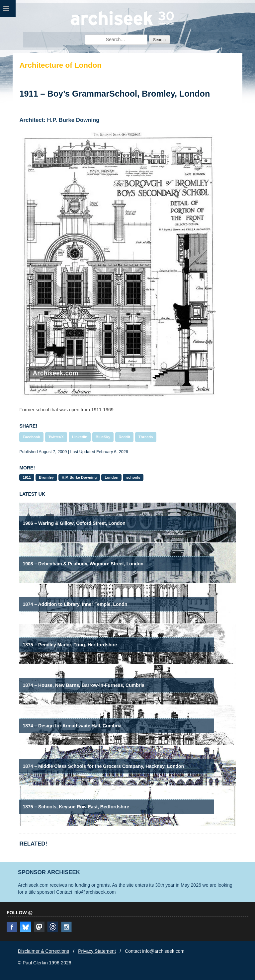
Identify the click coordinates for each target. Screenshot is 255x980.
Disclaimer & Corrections (43, 951)
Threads (146, 437)
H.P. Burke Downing (79, 477)
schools (133, 477)
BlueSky (103, 437)
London (111, 477)
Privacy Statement (97, 951)
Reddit (124, 437)
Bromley (46, 477)
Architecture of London (60, 65)
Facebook (31, 437)
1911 (27, 477)
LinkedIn (80, 437)
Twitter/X (56, 437)
